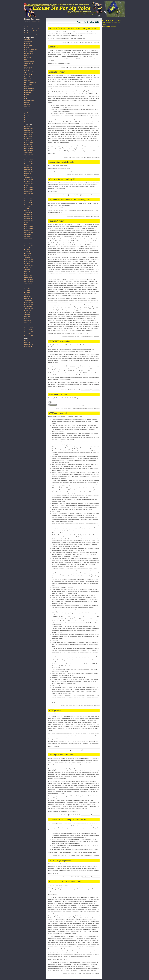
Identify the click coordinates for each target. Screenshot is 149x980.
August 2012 (28, 234)
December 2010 (29, 260)
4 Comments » (96, 750)
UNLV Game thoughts (37, 29)
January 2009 (28, 301)
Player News (28, 92)
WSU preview (55, 710)
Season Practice (29, 110)
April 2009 (27, 295)
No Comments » (96, 67)
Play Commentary (29, 89)
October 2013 (28, 219)
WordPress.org (28, 347)
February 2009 (28, 299)
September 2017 (29, 172)
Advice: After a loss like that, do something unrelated (72, 28)
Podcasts (87, 409)
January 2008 (28, 324)
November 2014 (29, 201)
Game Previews (87, 157)
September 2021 (29, 140)
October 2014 (28, 203)
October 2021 (28, 138)
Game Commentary (85, 67)
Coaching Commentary (31, 49)
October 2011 (28, 244)
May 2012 (27, 236)
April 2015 (27, 197)
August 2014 (28, 207)
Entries (28, 343)
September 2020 (29, 146)
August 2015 (28, 195)
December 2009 (29, 279)
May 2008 (27, 316)
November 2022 (29, 129)
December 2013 (29, 215)
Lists (26, 65)
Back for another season (36, 35)
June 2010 (27, 269)
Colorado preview (57, 72)
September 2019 (29, 154)
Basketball (27, 44)
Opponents (27, 77)
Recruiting (27, 104)
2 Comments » (96, 42)
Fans (26, 59)
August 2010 (28, 267)
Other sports (28, 81)
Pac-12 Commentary (85, 856)
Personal (27, 87)
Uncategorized (28, 120)
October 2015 (28, 191)
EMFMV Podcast (29, 53)
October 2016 (28, 181)
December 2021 (29, 134)
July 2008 (27, 312)
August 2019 (28, 156)
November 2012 (29, 228)
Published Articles (29, 100)
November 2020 (29, 142)
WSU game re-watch (58, 413)
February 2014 (28, 211)
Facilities (27, 55)
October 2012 (28, 230)
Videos (26, 122)
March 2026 (28, 127)
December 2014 (29, 199)
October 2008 (28, 306)
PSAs (26, 98)
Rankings (27, 102)
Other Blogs (28, 79)
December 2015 (29, 187)
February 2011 (28, 256)
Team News (28, 116)
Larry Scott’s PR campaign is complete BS (68, 820)
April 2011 (27, 252)
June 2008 (27, 314)
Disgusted (53, 47)
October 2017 (28, 170)
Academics (27, 40)
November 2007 (29, 328)
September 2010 (29, 265)
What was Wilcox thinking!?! (62, 179)
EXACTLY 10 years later (60, 341)
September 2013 (29, 221)
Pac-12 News (28, 85)
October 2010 (28, 263)
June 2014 (27, 209)
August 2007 (28, 334)
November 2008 (29, 305)
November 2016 (29, 179)
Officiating (27, 73)
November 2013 (29, 217)
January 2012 (28, 238)
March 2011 (28, 254)
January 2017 (28, 177)
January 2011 (28, 258)
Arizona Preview (56, 221)
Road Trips (27, 106)
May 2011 (27, 250)
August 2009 (28, 287)
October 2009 (28, 283)
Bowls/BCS (27, 47)
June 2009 (27, 291)
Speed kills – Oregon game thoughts (65, 882)
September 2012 (29, 232)
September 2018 (29, 164)
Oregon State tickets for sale (61, 162)
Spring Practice (28, 112)
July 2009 (27, 289)
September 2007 (29, 332)
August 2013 (28, 222)
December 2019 (29, 148)
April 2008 (27, 318)
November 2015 (29, 189)
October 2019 (28, 152)
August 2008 (28, 310)
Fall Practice (28, 57)
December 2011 (29, 240)
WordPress (117, 23)
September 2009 (29, 285)
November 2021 (29, 136)
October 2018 (28, 162)
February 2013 (28, 224)
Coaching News (29, 51)
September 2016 (29, 183)
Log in (26, 341)
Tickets (88, 175)
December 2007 (29, 326)
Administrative (28, 42)
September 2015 (29, 193)
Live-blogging (28, 67)
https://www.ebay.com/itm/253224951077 (59, 168)
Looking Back (28, 69)
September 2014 (29, 205)
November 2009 (29, 281)
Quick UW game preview (60, 860)
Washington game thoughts (61, 755)
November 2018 (29, 160)
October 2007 (28, 330)
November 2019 (29, 150)
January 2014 (28, 213)
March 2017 (28, 174)
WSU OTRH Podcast (58, 394)
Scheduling (27, 108)
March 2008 (28, 320)
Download (87, 405)
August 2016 (28, 185)
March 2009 (28, 297)
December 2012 (29, 226)
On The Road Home (80, 409)
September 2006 (29, 336)
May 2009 (27, 293)
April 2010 (27, 273)
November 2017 (29, 168)
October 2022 (28, 131)
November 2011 (29, 242)
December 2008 (29, 303)
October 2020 (28, 144)
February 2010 (28, 275)
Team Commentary (86, 42)
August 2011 (28, 248)
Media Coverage (76, 856)
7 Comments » (96, 195)
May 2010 (27, 271)
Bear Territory (28, 46)
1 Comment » (96, 157)
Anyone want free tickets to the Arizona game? (69, 200)
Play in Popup (81, 405)
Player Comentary (29, 90)
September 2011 (29, 246)
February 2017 (28, 176)
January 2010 (28, 277)
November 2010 (29, 261)
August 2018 (28, 166)
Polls (26, 96)
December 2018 (29, 158)
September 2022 (29, 132)
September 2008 (29, 308)
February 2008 (28, 322)
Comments (29, 345)
